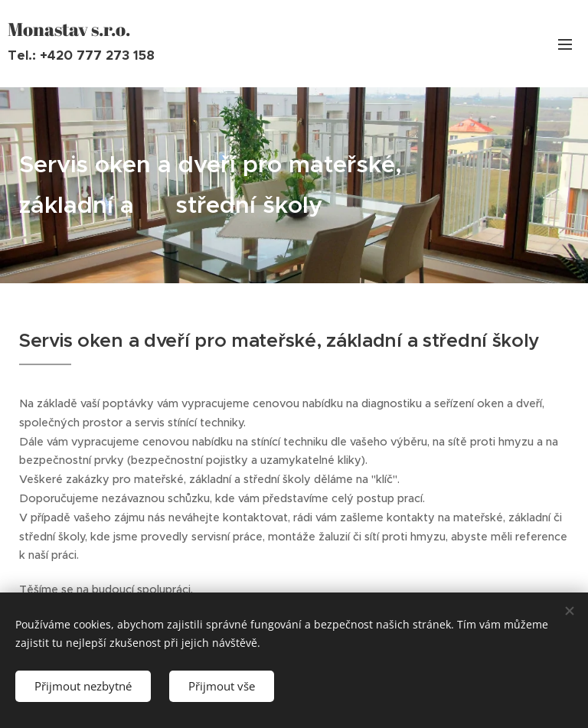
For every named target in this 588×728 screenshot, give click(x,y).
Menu (565, 44)
